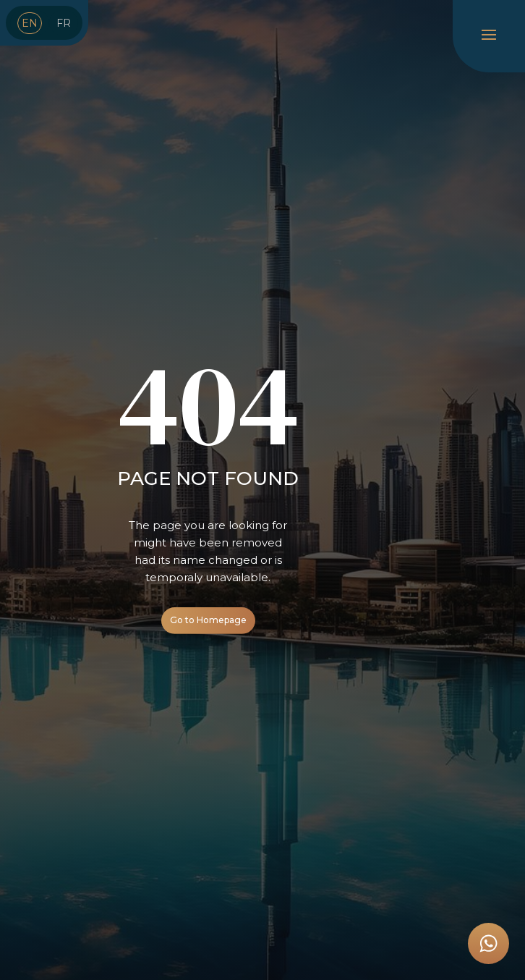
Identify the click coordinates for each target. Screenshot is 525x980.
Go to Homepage (208, 620)
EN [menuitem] (30, 23)
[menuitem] (30, 23)
